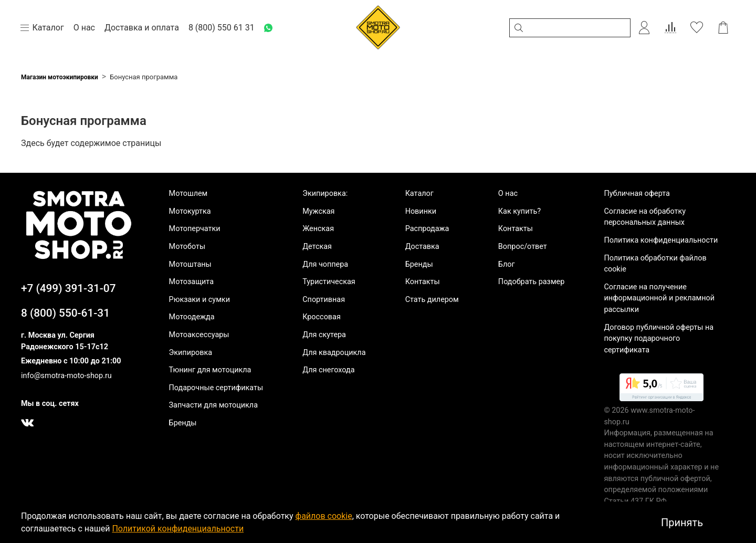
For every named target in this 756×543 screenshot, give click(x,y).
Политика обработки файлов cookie (655, 264)
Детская (317, 247)
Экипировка (191, 353)
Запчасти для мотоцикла (213, 405)
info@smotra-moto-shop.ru (66, 376)
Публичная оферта (637, 194)
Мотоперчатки (195, 229)
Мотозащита (191, 282)
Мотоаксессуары (199, 335)
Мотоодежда (192, 317)
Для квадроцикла (334, 353)
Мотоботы (187, 247)
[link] (661, 389)
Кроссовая (322, 317)
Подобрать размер (531, 282)
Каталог (419, 194)
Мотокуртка (190, 211)
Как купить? (519, 211)
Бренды (183, 423)
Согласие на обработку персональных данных (645, 217)
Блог (507, 264)
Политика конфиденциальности (661, 240)
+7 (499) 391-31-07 (69, 288)
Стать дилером (432, 300)
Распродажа (427, 229)
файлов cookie (324, 516)
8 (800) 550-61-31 (65, 313)
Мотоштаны (190, 264)
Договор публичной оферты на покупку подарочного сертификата (659, 339)
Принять (682, 523)
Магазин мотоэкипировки (60, 77)
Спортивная (324, 300)
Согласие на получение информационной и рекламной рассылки (659, 298)
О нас (508, 194)
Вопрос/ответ (523, 247)
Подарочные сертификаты (216, 388)
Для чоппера (325, 264)
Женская (318, 229)
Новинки (421, 211)
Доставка (422, 247)
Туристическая (329, 282)
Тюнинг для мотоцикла (210, 370)
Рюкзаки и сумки (199, 300)
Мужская (318, 211)
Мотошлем (188, 194)
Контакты (423, 282)
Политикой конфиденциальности (178, 529)
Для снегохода (328, 370)
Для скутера (324, 335)
